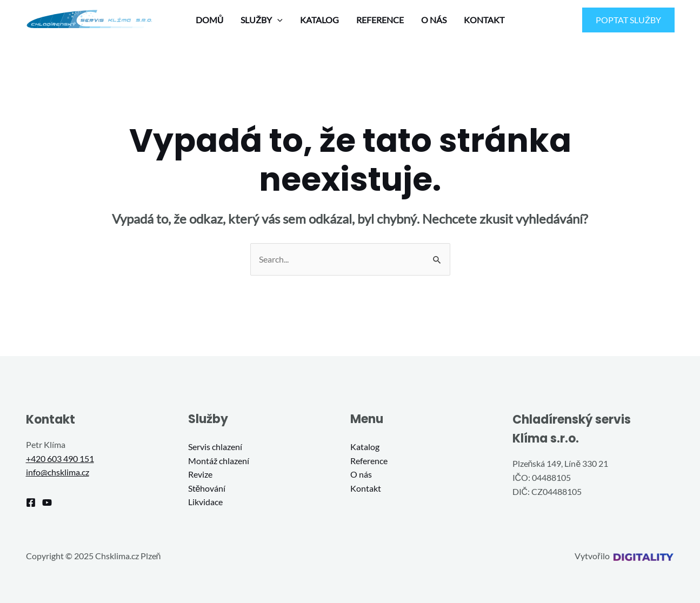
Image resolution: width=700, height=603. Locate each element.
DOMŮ (210, 20)
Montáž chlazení (219, 461)
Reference (369, 461)
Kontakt (366, 488)
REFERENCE (380, 20)
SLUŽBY (262, 20)
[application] (277, 20)
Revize (200, 474)
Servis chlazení (215, 447)
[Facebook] (31, 502)
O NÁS (434, 20)
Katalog (365, 447)
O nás (361, 474)
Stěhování (207, 488)
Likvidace (205, 502)
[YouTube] (47, 502)
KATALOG (319, 20)
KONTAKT (484, 20)
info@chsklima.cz (58, 472)
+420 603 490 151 (60, 458)
